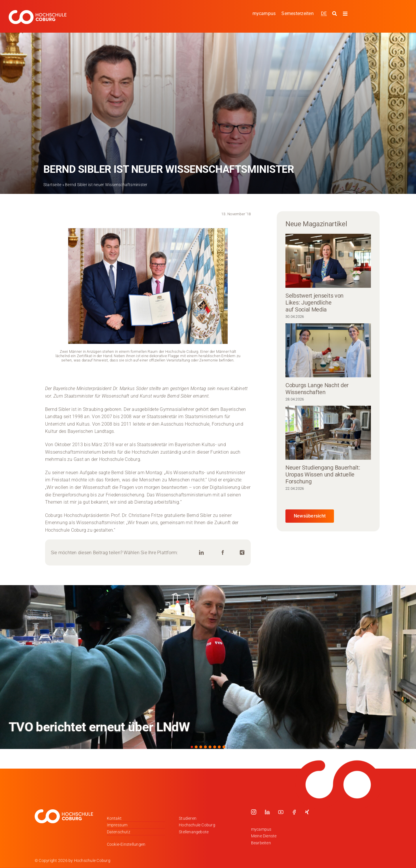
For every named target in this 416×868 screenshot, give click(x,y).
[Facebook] (223, 553)
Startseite (52, 185)
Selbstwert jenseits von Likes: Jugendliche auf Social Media (314, 303)
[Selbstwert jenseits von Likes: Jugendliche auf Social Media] (328, 261)
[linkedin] (267, 812)
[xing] (307, 812)
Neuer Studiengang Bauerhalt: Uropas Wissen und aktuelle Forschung (323, 474)
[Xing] (242, 553)
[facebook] (294, 812)
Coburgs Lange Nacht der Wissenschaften (317, 389)
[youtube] (281, 812)
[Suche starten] (335, 14)
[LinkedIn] (201, 553)
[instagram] (254, 812)
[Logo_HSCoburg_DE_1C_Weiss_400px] (38, 12)
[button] (192, 747)
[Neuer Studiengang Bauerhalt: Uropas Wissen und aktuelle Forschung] (328, 433)
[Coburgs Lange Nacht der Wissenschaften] (328, 350)
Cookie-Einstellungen (126, 844)
